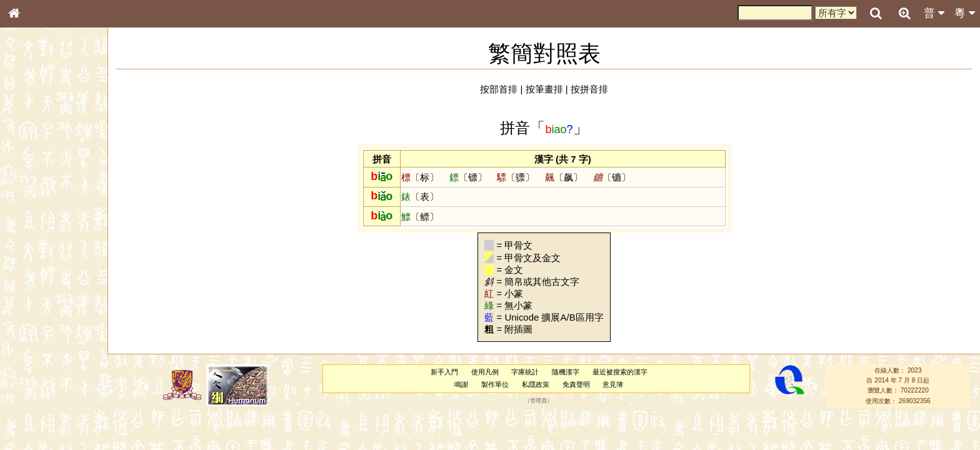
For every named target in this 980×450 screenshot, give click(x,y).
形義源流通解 (38, 212)
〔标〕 (420, 177)
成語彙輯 (31, 407)
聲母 (25, 329)
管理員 (538, 401)
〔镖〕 (468, 177)
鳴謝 (461, 384)
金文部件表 (34, 201)
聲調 (59, 329)
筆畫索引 (31, 178)
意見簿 (613, 384)
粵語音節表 (34, 245)
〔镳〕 (612, 177)
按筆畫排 (544, 89)
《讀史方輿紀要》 (46, 396)
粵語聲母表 (34, 256)
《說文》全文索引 (46, 384)
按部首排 (499, 89)
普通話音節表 (38, 340)
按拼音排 (589, 89)
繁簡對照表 (34, 418)
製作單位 (495, 384)
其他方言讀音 (38, 351)
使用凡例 (485, 372)
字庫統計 (525, 372)
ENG (55, 138)
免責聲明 (576, 384)
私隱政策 (536, 384)
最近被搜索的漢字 (620, 372)
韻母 (42, 329)
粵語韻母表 (34, 268)
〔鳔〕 (420, 217)
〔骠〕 (516, 177)
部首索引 (31, 167)
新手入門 (444, 372)
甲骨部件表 (34, 189)
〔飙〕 (564, 177)
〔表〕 (420, 197)
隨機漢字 (566, 372)
